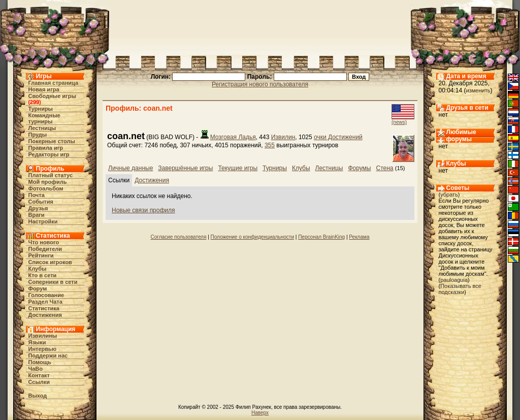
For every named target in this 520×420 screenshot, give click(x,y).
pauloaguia (454, 280)
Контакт (39, 375)
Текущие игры (238, 168)
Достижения (45, 315)
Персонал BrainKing (321, 237)
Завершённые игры (185, 168)
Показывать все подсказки (460, 289)
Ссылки (39, 382)
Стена (385, 168)
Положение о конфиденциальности (252, 237)
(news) (399, 122)
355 (270, 145)
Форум (38, 288)
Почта (37, 195)
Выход (38, 396)
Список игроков (50, 262)
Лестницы (42, 128)
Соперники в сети (53, 282)
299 (35, 102)
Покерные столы (52, 141)
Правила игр (46, 148)
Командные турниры (44, 118)
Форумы (359, 168)
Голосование (46, 295)
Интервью (43, 349)
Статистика (44, 308)
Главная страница (54, 83)
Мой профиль (48, 182)
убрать (449, 195)
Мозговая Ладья (233, 137)
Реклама (359, 237)
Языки (37, 342)
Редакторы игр (49, 154)
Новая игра (44, 89)
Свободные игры (52, 96)
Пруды (38, 135)
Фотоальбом (46, 188)
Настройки (43, 221)
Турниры (41, 109)
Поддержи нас (48, 356)
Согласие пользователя (179, 237)
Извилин (283, 137)
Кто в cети (43, 275)
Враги (37, 215)
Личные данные (131, 168)
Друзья (38, 208)
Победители (45, 249)
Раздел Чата (45, 302)
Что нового (44, 242)
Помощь (40, 362)
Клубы (38, 269)
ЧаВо (36, 369)
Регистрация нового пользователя (260, 84)
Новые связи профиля (143, 210)
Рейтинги (41, 255)
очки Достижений (338, 137)
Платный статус (51, 175)
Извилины (43, 336)
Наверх (260, 413)
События (41, 202)
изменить (478, 90)
